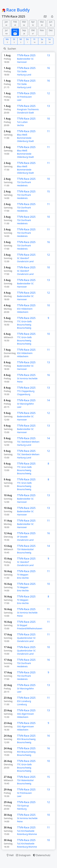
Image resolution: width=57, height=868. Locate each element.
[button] (45, 16)
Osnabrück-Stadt (25, 113)
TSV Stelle (22, 71)
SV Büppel (22, 625)
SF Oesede (22, 537)
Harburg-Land (24, 75)
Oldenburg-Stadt (25, 141)
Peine (20, 382)
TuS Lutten (22, 122)
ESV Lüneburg (24, 701)
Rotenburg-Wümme (27, 834)
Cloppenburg (24, 394)
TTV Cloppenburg (26, 391)
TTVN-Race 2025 (26, 55)
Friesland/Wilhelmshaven (30, 628)
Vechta (20, 125)
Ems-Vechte (23, 578)
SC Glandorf (23, 258)
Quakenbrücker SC (26, 638)
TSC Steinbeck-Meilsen (28, 442)
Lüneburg (22, 704)
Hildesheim (23, 312)
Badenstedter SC (25, 59)
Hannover (22, 62)
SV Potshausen (24, 97)
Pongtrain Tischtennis (28, 109)
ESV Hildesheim (25, 309)
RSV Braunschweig (26, 739)
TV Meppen (23, 575)
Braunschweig (24, 328)
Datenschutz (42, 855)
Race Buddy (16, 10)
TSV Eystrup (23, 806)
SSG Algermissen (25, 714)
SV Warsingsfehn (25, 404)
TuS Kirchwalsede (26, 831)
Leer (19, 100)
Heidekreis (22, 185)
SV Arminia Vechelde (27, 378)
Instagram (23, 855)
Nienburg (22, 809)
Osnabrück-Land (25, 261)
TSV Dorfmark (24, 182)
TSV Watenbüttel (25, 549)
